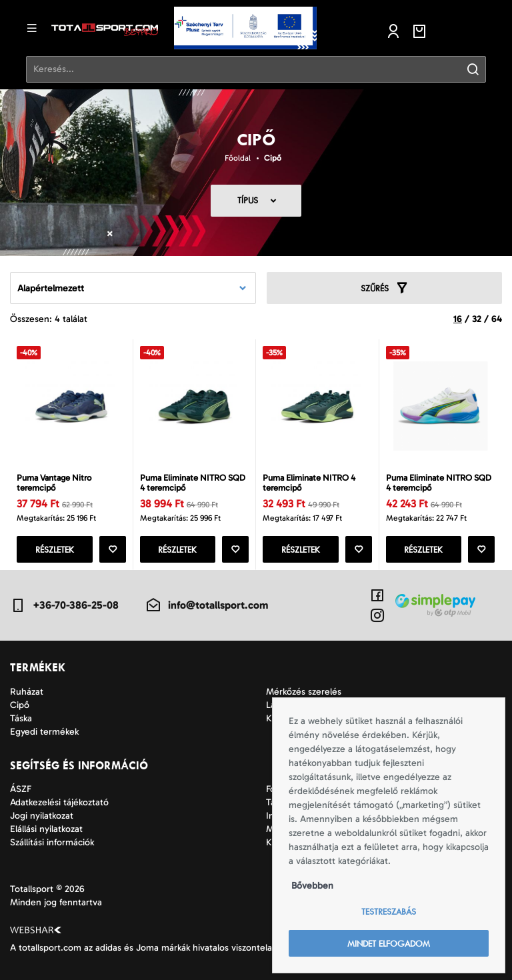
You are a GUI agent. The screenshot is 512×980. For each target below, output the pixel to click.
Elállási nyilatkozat (46, 829)
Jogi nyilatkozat (42, 816)
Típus (248, 200)
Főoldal (238, 158)
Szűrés (385, 288)
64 (497, 319)
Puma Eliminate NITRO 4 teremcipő (309, 483)
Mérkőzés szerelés (304, 692)
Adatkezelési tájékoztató (59, 802)
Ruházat (27, 692)
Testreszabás (389, 912)
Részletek (55, 550)
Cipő (273, 158)
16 (458, 319)
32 (477, 319)
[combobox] (133, 288)
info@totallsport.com (207, 605)
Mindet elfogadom (389, 944)
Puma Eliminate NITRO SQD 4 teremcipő (193, 483)
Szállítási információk (52, 842)
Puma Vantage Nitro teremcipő (54, 483)
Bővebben (312, 886)
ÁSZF (21, 789)
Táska (21, 718)
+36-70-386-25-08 (64, 605)
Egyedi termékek (44, 732)
